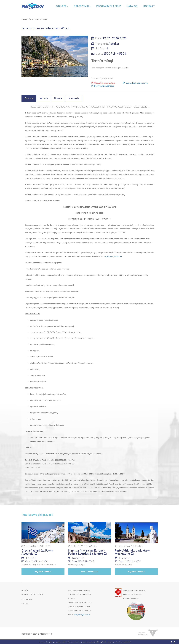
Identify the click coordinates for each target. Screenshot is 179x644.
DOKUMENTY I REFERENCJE (33, 595)
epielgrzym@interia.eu (113, 256)
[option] (55, 56)
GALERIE (25, 604)
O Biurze (62, 6)
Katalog (132, 6)
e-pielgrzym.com (46, 634)
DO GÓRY (25, 590)
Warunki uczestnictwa (103, 83)
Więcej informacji (43, 572)
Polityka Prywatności (103, 86)
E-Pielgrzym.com (33, 6)
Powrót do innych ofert (34, 19)
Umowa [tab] (58, 98)
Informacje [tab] (74, 98)
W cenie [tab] (44, 98)
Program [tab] (29, 98)
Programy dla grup (109, 6)
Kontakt (149, 6)
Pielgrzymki (82, 6)
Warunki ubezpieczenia (135, 83)
